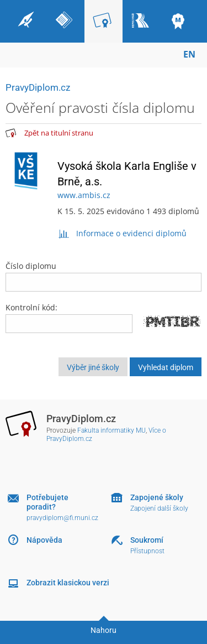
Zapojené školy (157, 497)
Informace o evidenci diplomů (122, 233)
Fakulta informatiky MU (112, 430)
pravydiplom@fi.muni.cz (62, 518)
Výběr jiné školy (93, 367)
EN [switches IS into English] (189, 54)
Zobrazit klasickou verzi (68, 583)
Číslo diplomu (104, 276)
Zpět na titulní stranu (59, 133)
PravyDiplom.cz (38, 87)
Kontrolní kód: (31, 307)
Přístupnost (147, 551)
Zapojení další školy (159, 508)
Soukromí (147, 540)
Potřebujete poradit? (47, 502)
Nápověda (44, 540)
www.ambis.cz (84, 195)
